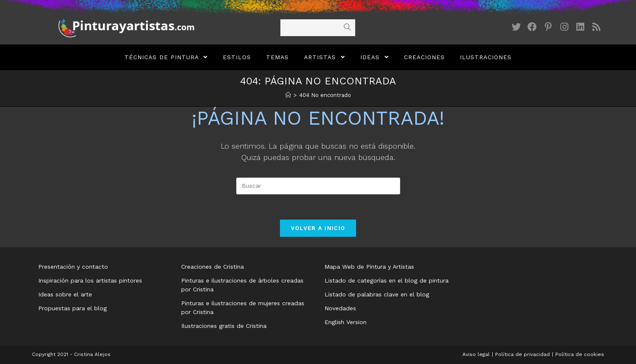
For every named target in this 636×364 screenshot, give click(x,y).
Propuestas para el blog (73, 308)
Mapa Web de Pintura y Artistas (369, 267)
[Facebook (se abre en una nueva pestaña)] (532, 27)
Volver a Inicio (318, 228)
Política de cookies (580, 354)
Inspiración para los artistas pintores (90, 280)
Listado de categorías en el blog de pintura (387, 280)
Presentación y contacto (73, 267)
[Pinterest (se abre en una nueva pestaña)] (548, 27)
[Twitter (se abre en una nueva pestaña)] (516, 27)
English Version (346, 322)
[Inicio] (288, 95)
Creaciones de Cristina (212, 267)
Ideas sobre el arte (65, 294)
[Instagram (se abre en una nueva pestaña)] (564, 27)
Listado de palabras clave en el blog (377, 294)
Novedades (340, 308)
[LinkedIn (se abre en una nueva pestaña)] (580, 27)
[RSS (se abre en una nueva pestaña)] (596, 27)
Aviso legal (476, 354)
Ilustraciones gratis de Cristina (224, 326)
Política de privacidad (523, 354)
